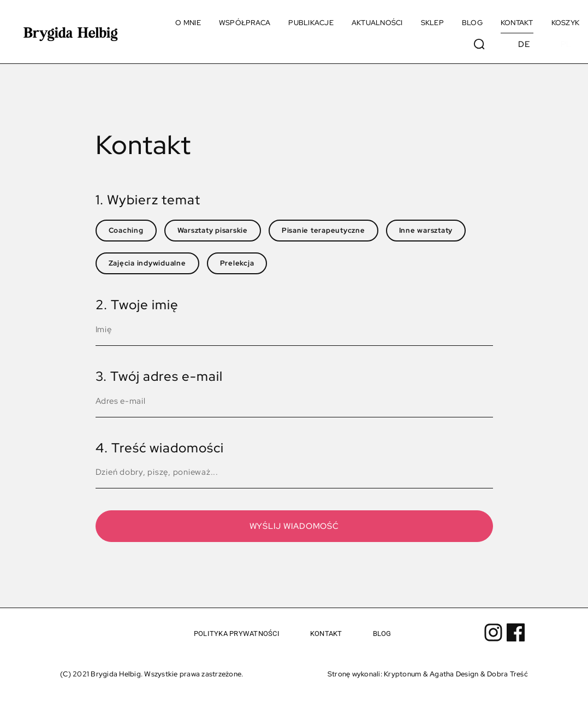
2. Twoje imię (137, 305)
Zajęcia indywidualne (147, 263)
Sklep (432, 23)
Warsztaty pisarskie (213, 230)
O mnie (188, 23)
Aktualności (377, 23)
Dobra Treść (507, 674)
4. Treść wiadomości (160, 448)
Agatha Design (454, 674)
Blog (472, 23)
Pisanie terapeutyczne (323, 230)
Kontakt (517, 23)
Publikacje (311, 23)
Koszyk (566, 23)
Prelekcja (237, 263)
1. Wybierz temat (148, 200)
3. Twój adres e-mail (159, 376)
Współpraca (245, 23)
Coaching (126, 230)
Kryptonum (402, 674)
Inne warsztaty (426, 230)
